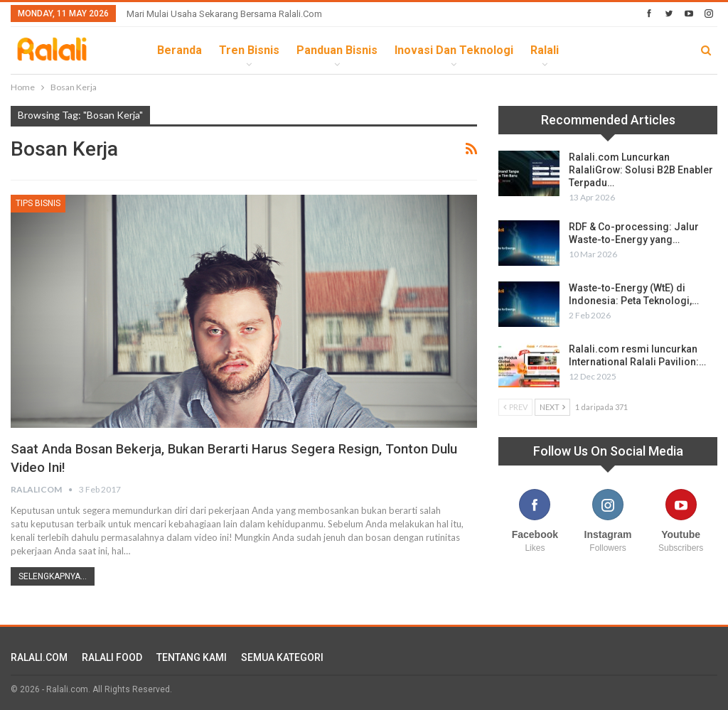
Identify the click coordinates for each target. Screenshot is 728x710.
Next (552, 407)
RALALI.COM (39, 656)
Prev (515, 407)
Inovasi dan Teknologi (454, 50)
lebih (590, 50)
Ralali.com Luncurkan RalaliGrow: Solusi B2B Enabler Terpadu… (641, 170)
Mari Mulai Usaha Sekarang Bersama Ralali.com (224, 14)
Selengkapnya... (53, 575)
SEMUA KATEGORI (282, 656)
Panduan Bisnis (337, 50)
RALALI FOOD (112, 656)
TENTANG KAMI (192, 656)
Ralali (545, 50)
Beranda (180, 50)
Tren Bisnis (249, 50)
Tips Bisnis (38, 203)
